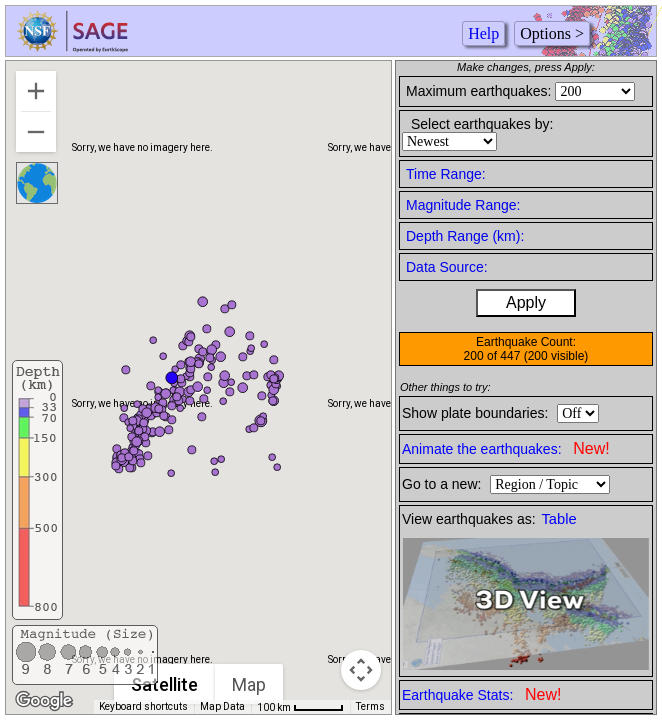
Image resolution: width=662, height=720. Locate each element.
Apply (526, 302)
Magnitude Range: (463, 205)
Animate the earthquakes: (506, 448)
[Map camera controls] (361, 670)
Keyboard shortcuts (143, 706)
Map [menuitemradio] (250, 684)
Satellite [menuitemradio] (165, 684)
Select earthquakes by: (482, 124)
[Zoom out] (36, 132)
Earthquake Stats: (481, 694)
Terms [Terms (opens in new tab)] (370, 706)
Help (483, 33)
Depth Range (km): (465, 236)
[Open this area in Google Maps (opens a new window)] (44, 701)
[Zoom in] (36, 91)
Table (559, 519)
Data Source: (447, 267)
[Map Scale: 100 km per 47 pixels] (300, 707)
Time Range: (446, 174)
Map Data (222, 706)
